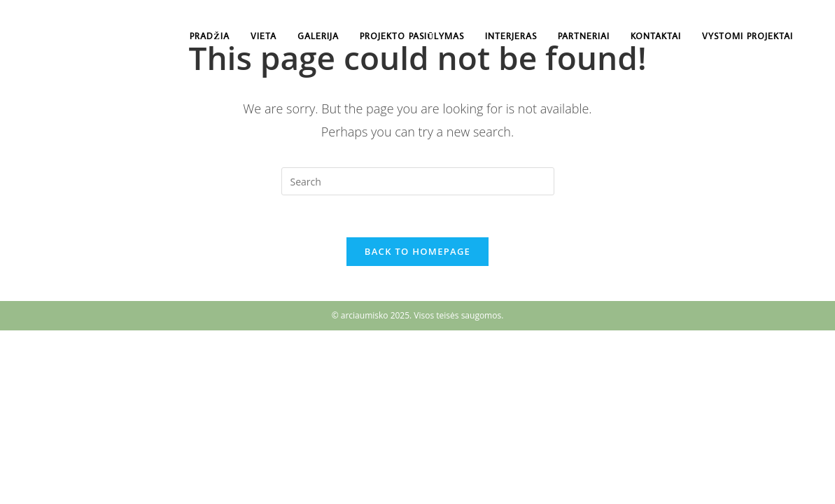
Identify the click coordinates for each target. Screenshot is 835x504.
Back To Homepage (417, 251)
